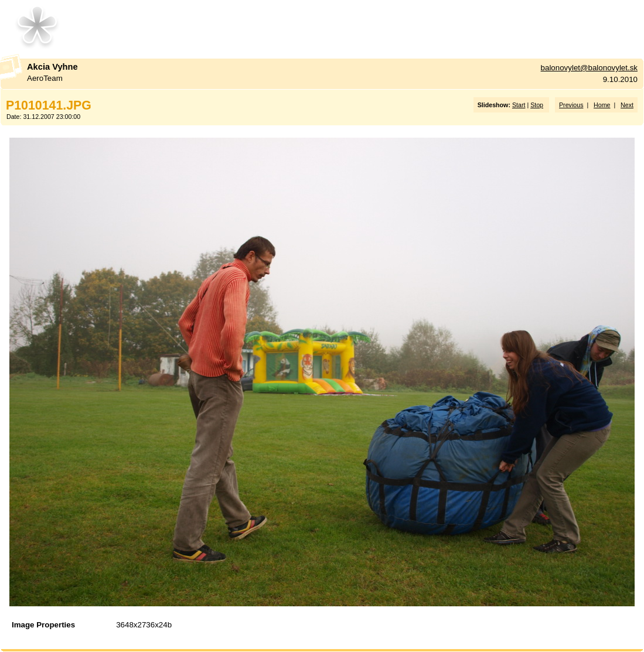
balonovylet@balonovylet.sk (589, 68)
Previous (571, 105)
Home (602, 105)
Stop (537, 105)
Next (627, 105)
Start (519, 105)
